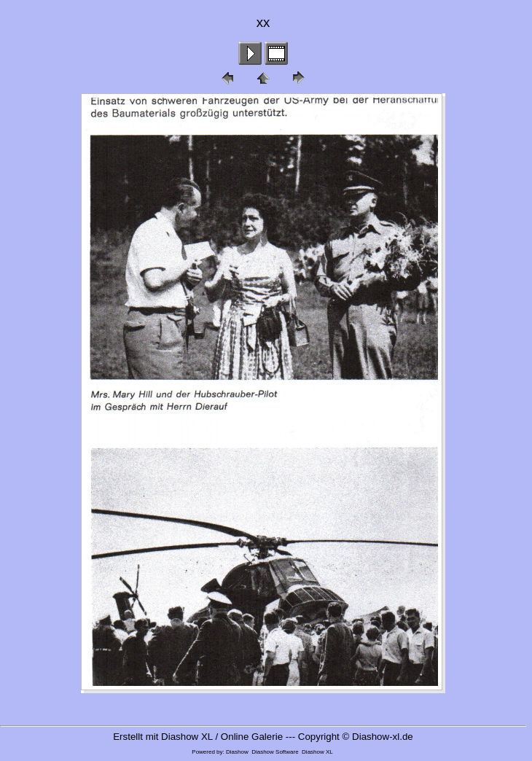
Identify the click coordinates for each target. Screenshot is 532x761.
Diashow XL (317, 752)
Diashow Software (275, 752)
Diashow (237, 752)
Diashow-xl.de (383, 737)
